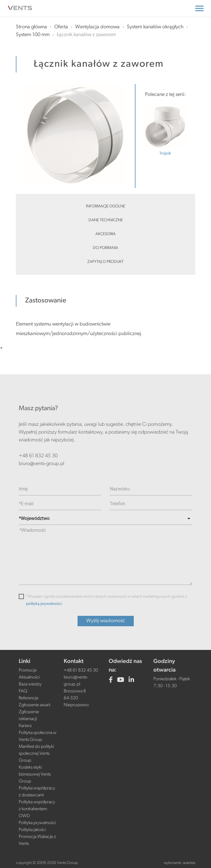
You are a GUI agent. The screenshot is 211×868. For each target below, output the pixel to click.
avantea (189, 863)
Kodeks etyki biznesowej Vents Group (35, 774)
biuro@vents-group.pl (42, 464)
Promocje (28, 670)
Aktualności (29, 677)
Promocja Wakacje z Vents (37, 840)
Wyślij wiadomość (106, 621)
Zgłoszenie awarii (35, 705)
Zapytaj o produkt (105, 262)
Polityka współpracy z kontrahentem (37, 806)
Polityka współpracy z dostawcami (37, 792)
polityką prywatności (44, 604)
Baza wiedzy (30, 684)
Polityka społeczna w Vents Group (38, 736)
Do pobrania (105, 248)
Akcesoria (105, 234)
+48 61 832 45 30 (38, 456)
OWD (24, 816)
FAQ (23, 691)
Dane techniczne (106, 220)
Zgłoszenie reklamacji (29, 715)
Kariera (25, 726)
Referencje (29, 698)
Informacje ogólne (105, 206)
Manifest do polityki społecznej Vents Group (36, 754)
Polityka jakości (32, 830)
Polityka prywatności (37, 823)
